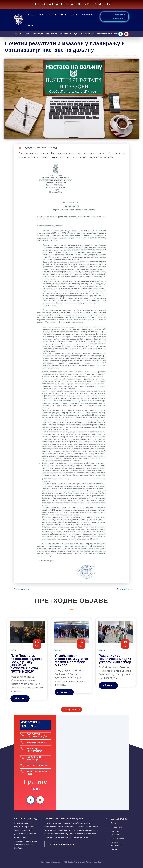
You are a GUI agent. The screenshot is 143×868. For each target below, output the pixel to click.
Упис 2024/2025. (119, 819)
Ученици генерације (116, 833)
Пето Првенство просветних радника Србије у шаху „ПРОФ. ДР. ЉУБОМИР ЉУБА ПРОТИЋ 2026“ (26, 664)
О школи (73, 14)
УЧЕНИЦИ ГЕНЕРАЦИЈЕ (35, 750)
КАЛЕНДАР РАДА (37, 743)
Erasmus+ (103, 34)
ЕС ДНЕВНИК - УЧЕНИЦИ (35, 758)
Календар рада (88, 34)
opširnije (19, 699)
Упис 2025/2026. (22, 34)
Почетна (31, 14)
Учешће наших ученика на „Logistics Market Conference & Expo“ (71, 660)
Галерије (64, 34)
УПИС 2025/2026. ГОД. (37, 773)
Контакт (31, 25)
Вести (41, 14)
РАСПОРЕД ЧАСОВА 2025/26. (37, 735)
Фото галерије (117, 838)
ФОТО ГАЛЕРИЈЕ (37, 765)
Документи (87, 14)
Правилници (117, 827)
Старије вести (70, 709)
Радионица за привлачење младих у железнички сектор (115, 659)
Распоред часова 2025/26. (45, 34)
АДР (76, 34)
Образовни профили (56, 14)
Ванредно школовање (120, 16)
